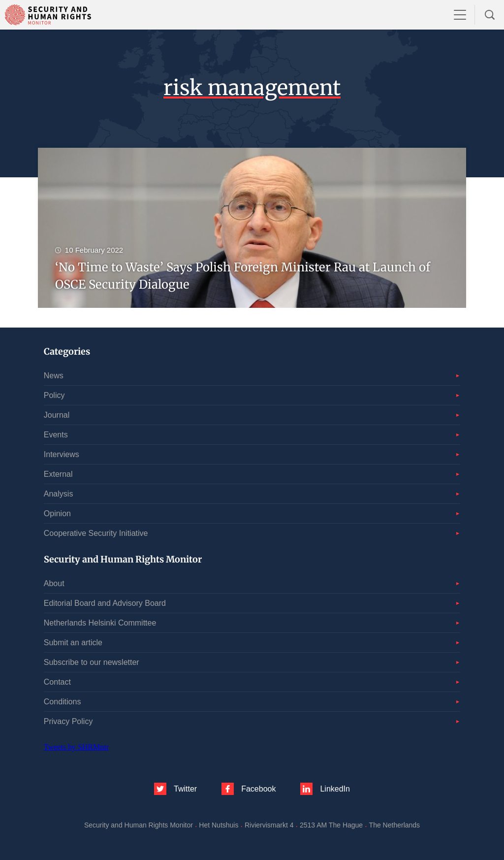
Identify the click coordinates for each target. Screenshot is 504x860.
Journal (57, 415)
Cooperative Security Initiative (96, 533)
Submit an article (73, 643)
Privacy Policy (68, 721)
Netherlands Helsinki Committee (100, 623)
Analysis (59, 494)
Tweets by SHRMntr (76, 747)
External (58, 474)
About (54, 583)
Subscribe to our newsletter (92, 662)
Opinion (57, 513)
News (54, 376)
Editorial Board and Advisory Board (105, 603)
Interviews (62, 454)
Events (56, 435)
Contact (57, 682)
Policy (54, 395)
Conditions (63, 702)
